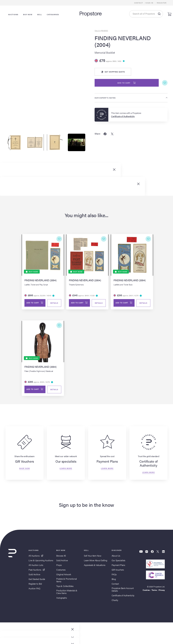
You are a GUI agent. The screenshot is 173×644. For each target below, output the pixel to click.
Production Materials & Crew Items (67, 592)
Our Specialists (118, 561)
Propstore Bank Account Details (123, 590)
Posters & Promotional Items (67, 581)
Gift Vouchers (118, 570)
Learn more (66, 469)
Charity (115, 601)
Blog (114, 580)
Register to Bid (35, 584)
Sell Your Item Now (93, 556)
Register (162, 3)
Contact (139, 3)
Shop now (25, 469)
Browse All (61, 556)
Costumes (61, 570)
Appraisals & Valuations (95, 566)
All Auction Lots (36, 566)
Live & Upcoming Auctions (41, 561)
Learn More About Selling (95, 561)
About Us (116, 556)
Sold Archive (34, 575)
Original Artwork (64, 575)
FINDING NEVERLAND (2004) (123, 41)
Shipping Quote (113, 72)
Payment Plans (118, 566)
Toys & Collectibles (65, 587)
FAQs (114, 575)
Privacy (162, 591)
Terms (154, 591)
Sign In (149, 3)
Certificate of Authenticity (123, 596)
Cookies (146, 591)
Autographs (62, 598)
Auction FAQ (34, 589)
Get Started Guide (37, 580)
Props (59, 566)
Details (54, 303)
